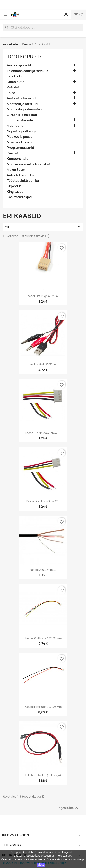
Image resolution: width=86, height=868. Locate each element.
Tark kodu (14, 76)
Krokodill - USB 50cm (43, 364)
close (41, 865)
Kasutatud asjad (19, 197)
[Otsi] (43, 27)
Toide (11, 93)
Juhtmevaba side (20, 120)
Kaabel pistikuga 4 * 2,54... (43, 296)
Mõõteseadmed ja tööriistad (28, 164)
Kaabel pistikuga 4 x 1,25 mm (43, 638)
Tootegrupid (24, 57)
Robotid (13, 87)
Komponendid (18, 159)
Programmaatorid (20, 148)
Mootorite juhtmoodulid (25, 109)
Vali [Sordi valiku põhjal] (43, 227)
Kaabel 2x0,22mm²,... (43, 570)
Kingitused (15, 192)
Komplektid (16, 82)
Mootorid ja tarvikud (22, 104)
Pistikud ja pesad (20, 137)
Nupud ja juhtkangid (22, 131)
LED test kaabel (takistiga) (43, 775)
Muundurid (15, 126)
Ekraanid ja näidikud (22, 115)
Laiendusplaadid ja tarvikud (28, 71)
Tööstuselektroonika (23, 181)
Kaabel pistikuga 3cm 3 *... (43, 501)
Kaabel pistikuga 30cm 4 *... (43, 433)
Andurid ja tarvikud (21, 98)
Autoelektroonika (20, 175)
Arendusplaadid (19, 65)
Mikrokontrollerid (20, 142)
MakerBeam (16, 170)
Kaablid (12, 153)
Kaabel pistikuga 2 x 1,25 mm (43, 707)
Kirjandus (14, 186)
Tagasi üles (68, 808)
